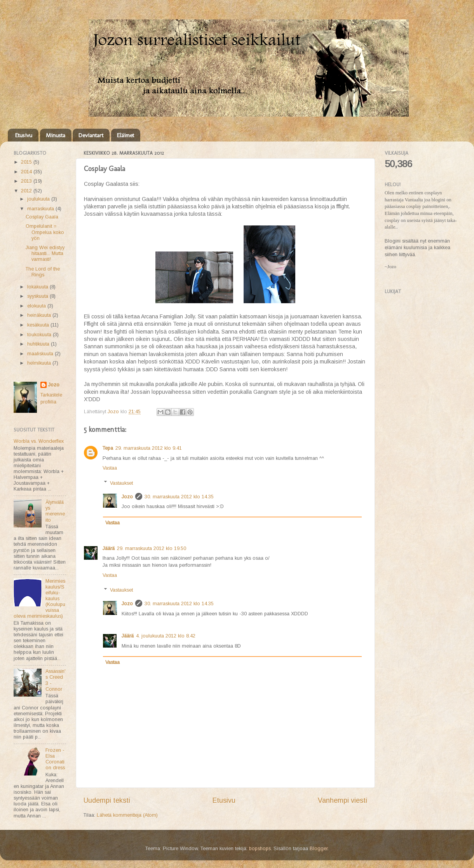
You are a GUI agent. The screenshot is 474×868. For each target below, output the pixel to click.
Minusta (56, 135)
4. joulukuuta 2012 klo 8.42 (166, 636)
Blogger (319, 849)
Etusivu (24, 135)
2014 (27, 172)
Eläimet (125, 135)
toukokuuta (40, 335)
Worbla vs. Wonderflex (39, 441)
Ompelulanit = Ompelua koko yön (45, 232)
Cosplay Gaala (42, 217)
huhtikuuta (39, 344)
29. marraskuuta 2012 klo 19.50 (152, 548)
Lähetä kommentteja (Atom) (127, 815)
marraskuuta (41, 209)
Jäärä (109, 548)
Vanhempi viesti (342, 800)
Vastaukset (121, 483)
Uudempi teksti (107, 800)
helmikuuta (40, 363)
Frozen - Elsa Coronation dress (55, 759)
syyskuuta (38, 296)
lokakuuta (38, 287)
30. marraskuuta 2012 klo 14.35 (179, 497)
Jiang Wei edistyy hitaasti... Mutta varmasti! (45, 253)
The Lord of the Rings (43, 272)
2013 (27, 181)
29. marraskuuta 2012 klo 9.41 (149, 448)
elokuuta (37, 306)
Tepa (108, 448)
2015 (27, 162)
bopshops (260, 849)
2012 (27, 191)
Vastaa (110, 468)
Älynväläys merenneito (55, 511)
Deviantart (91, 135)
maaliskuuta (41, 354)
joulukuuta (39, 199)
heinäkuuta (40, 315)
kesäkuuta (39, 325)
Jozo (127, 497)
